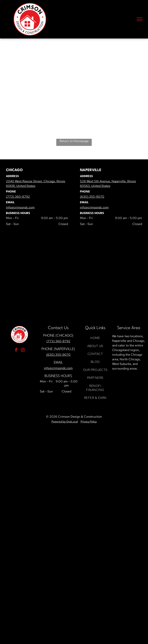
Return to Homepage (74, 141)
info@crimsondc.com (58, 368)
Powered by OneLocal (65, 422)
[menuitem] (95, 338)
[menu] (140, 19)
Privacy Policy (89, 422)
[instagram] (23, 350)
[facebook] (16, 350)
